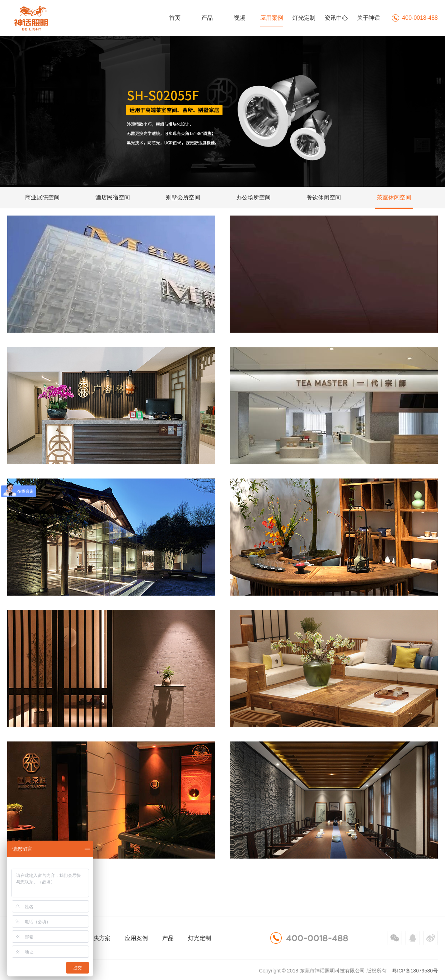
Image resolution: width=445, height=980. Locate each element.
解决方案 (99, 938)
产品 (207, 18)
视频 (239, 18)
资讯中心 (336, 18)
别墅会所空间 (183, 197)
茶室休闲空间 (394, 197)
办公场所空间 (253, 197)
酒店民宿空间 (113, 197)
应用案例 (272, 18)
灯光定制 (304, 18)
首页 (175, 18)
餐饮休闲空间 (324, 197)
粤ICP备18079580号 (415, 971)
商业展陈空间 (42, 197)
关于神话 (369, 18)
